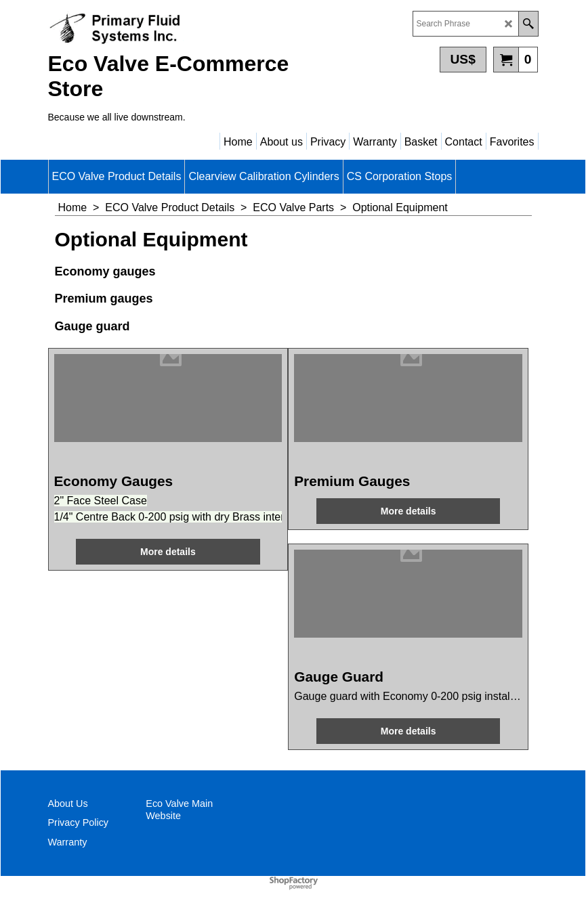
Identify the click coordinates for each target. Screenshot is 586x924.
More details (168, 552)
